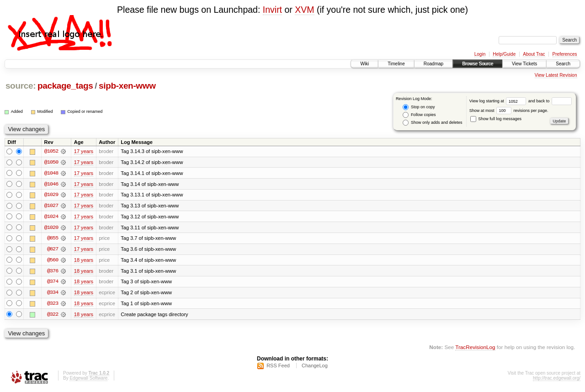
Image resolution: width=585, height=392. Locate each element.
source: (21, 86)
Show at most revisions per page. (509, 111)
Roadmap (433, 64)
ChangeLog (315, 367)
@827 (53, 250)
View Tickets (524, 64)
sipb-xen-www (127, 86)
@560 (53, 261)
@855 (53, 239)
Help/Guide (504, 54)
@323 (53, 305)
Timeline (396, 64)
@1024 (51, 217)
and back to (550, 101)
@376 (53, 272)
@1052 (51, 151)
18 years (84, 261)
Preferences (565, 54)
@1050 (51, 162)
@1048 (51, 173)
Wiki (364, 64)
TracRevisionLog (475, 349)
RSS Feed (278, 367)
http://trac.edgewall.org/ (557, 380)
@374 (53, 283)
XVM (304, 10)
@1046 (51, 184)
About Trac (534, 54)
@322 (53, 316)
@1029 (51, 195)
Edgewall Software (88, 380)
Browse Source (478, 64)
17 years (84, 151)
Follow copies (419, 115)
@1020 (51, 228)
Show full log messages (496, 119)
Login (480, 54)
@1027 (51, 206)
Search (563, 64)
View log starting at (499, 101)
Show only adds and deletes (432, 123)
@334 (53, 294)
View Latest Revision (556, 75)
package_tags (65, 86)
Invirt (272, 10)
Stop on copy (419, 107)
